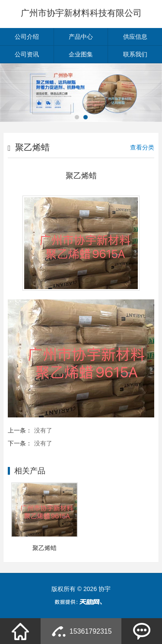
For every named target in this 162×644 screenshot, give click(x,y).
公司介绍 (27, 37)
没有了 (43, 430)
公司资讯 (27, 54)
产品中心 (81, 37)
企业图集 (81, 54)
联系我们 (135, 54)
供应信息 (135, 37)
